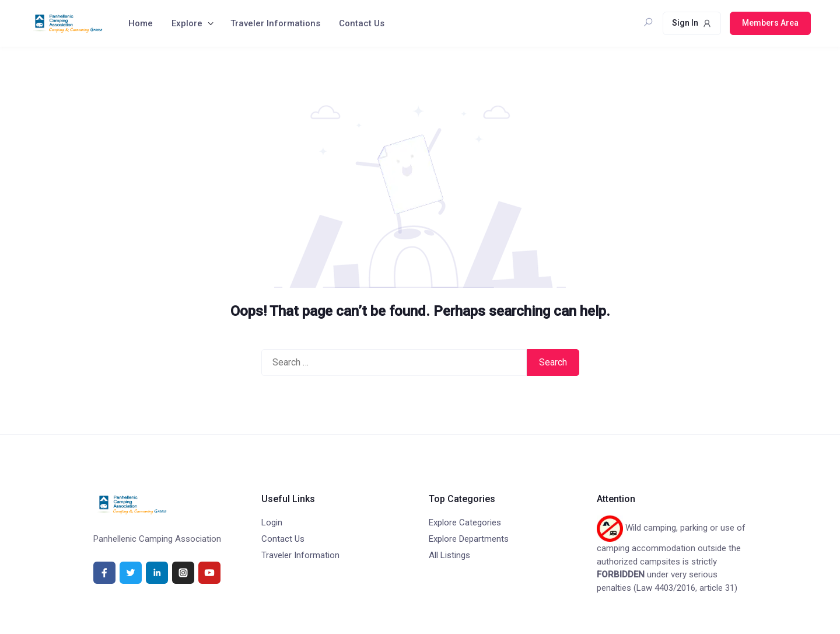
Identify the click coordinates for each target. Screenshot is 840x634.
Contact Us (362, 23)
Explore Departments (469, 539)
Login (272, 522)
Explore (187, 23)
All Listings (449, 555)
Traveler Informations (275, 23)
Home (141, 23)
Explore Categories (465, 522)
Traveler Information (300, 555)
